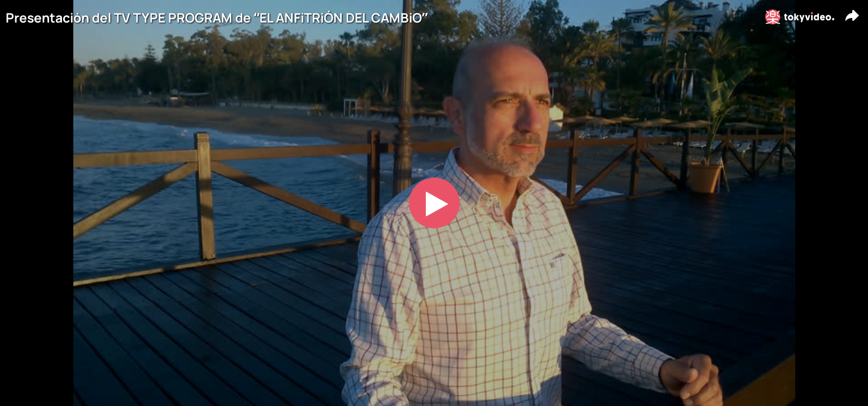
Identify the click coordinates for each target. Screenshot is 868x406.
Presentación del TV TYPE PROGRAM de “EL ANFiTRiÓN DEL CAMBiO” (217, 18)
